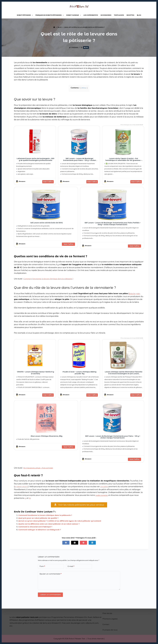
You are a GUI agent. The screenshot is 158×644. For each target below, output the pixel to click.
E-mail (71, 567)
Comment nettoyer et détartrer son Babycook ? (41, 530)
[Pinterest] (83, 544)
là (50, 498)
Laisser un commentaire (50, 595)
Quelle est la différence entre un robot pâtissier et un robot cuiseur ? (51, 525)
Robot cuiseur (74, 15)
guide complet (118, 495)
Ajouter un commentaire (50, 575)
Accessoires (106, 15)
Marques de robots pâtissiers (50, 15)
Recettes (130, 15)
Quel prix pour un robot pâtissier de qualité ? (40, 519)
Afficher (84, 88)
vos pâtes (105, 487)
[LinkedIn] (92, 544)
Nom (42, 567)
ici (46, 498)
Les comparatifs (91, 15)
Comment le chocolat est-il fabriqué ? (37, 528)
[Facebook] (66, 544)
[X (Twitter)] (75, 544)
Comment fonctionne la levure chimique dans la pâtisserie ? (50, 279)
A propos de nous (110, 630)
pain (138, 294)
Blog (139, 15)
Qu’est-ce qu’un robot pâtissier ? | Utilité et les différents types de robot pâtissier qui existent (63, 522)
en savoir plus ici (22, 487)
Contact (106, 624)
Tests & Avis (119, 15)
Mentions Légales (111, 619)
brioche (132, 294)
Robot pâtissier (25, 15)
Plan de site (108, 613)
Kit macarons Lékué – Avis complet (39, 468)
